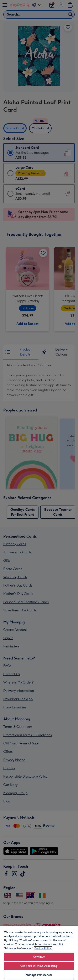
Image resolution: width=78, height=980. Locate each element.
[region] (39, 953)
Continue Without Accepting (39, 966)
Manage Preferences (39, 975)
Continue (39, 957)
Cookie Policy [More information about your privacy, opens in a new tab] (43, 948)
